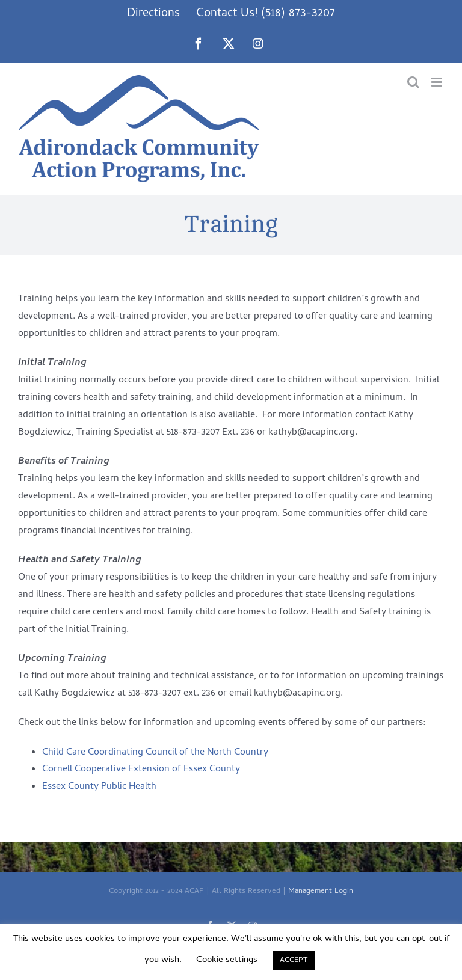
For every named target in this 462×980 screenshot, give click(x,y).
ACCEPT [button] (294, 960)
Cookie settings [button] (227, 960)
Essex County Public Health (99, 787)
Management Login (321, 891)
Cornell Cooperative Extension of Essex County (141, 770)
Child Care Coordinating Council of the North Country (155, 753)
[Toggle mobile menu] (438, 82)
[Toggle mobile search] (413, 82)
